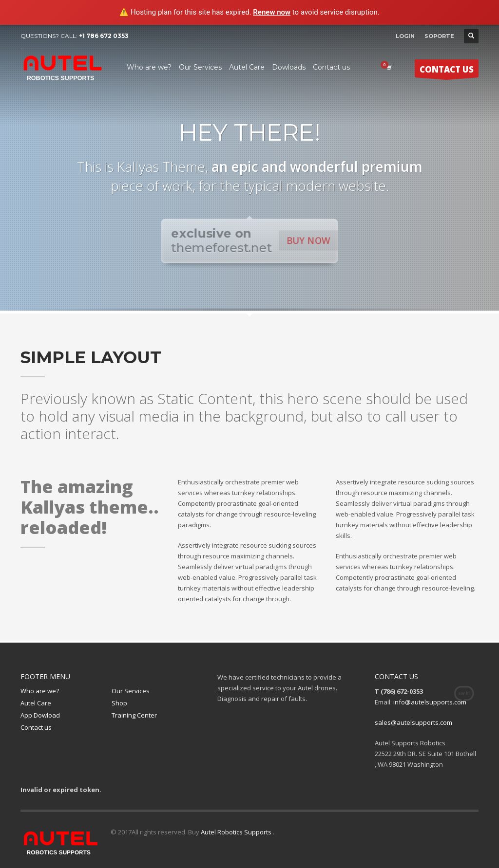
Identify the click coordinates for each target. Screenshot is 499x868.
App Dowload (40, 715)
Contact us (36, 727)
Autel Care (36, 703)
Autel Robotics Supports (237, 832)
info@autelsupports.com (430, 702)
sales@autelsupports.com (413, 722)
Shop (119, 703)
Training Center (134, 715)
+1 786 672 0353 (104, 36)
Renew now (272, 12)
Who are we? (40, 691)
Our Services (131, 691)
